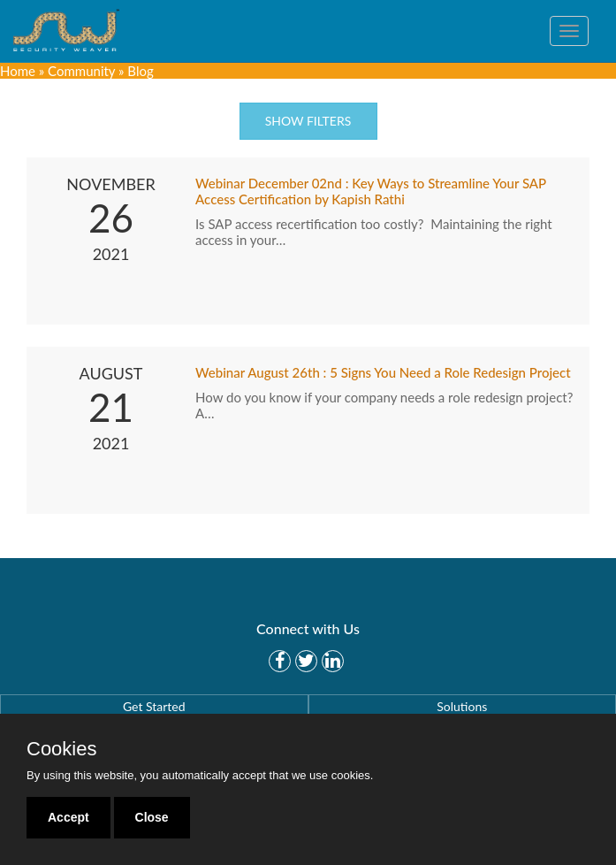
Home (18, 71)
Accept (68, 817)
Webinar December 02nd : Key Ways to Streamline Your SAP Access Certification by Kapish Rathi (371, 191)
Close (152, 817)
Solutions (462, 706)
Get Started (154, 706)
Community (81, 71)
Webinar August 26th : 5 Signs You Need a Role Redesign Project (383, 372)
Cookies (61, 749)
